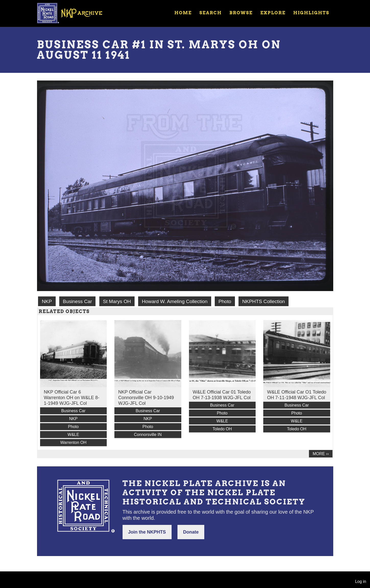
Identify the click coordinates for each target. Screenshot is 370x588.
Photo (225, 301)
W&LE (73, 435)
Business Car (77, 301)
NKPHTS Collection (263, 301)
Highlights (311, 13)
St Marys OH (117, 301)
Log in (361, 581)
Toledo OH (222, 429)
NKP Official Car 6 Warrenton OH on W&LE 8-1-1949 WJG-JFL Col (72, 398)
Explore (273, 13)
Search (211, 13)
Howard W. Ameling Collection (175, 301)
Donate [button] (191, 532)
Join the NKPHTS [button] (147, 532)
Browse (241, 13)
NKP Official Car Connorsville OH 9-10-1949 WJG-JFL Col (146, 398)
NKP (47, 301)
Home (183, 13)
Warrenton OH (73, 442)
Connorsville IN (148, 435)
